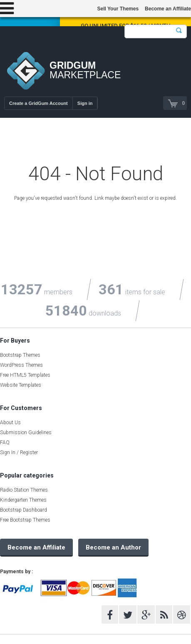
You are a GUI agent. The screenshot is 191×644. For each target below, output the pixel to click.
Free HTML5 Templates (25, 375)
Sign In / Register (19, 453)
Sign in (85, 103)
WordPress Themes (21, 365)
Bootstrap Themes (20, 355)
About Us (10, 423)
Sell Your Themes (118, 9)
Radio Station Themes (24, 490)
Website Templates (21, 385)
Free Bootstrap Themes (25, 520)
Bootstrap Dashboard (24, 510)
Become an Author (113, 547)
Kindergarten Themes (23, 500)
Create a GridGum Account (38, 103)
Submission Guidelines (26, 433)
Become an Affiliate (168, 9)
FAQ (5, 443)
